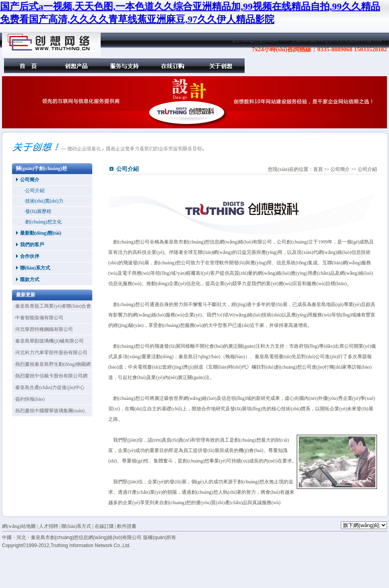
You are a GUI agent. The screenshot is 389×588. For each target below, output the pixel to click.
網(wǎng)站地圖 (19, 526)
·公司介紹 (34, 191)
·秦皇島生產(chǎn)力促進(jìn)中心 (49, 387)
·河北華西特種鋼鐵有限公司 (44, 329)
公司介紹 (367, 169)
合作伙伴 (30, 256)
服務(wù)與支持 (124, 66)
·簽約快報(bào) (29, 399)
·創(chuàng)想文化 (43, 222)
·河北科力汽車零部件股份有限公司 (51, 353)
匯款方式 (30, 280)
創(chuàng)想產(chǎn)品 (76, 66)
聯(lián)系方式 (35, 268)
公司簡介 (30, 180)
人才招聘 (49, 526)
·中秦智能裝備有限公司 (39, 318)
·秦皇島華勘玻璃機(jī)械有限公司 (49, 341)
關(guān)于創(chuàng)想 (221, 66)
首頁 (28, 66)
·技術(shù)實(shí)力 (44, 201)
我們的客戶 (32, 245)
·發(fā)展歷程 (38, 211)
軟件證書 (127, 526)
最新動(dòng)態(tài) (41, 233)
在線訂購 (172, 66)
